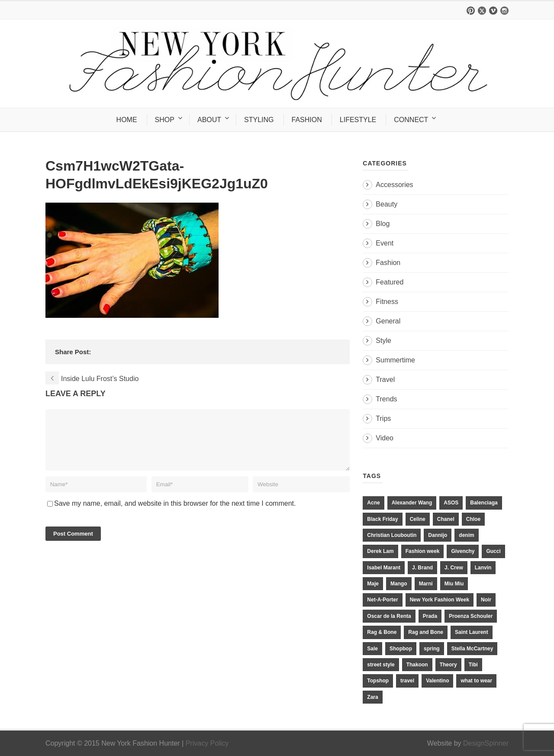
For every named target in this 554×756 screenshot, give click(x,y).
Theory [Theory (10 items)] (448, 665)
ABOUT (209, 120)
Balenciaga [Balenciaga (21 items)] (484, 503)
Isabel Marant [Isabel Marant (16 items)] (384, 568)
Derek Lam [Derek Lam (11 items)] (380, 551)
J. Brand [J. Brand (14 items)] (422, 568)
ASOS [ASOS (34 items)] (451, 503)
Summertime (395, 360)
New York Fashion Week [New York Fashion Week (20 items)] (440, 600)
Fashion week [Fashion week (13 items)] (423, 551)
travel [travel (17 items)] (407, 681)
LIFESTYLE (358, 120)
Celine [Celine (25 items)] (418, 519)
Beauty (387, 204)
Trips (383, 418)
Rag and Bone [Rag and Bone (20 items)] (426, 632)
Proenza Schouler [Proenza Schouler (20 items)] (471, 616)
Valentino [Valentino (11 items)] (437, 681)
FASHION (307, 120)
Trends (386, 399)
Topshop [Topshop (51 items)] (378, 681)
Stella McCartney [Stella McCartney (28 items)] (472, 649)
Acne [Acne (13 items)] (373, 503)
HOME (127, 120)
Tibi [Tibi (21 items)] (473, 665)
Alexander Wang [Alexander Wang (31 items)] (412, 503)
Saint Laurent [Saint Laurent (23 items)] (472, 632)
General (388, 321)
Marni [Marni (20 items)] (426, 584)
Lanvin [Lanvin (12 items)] (483, 568)
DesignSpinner (486, 743)
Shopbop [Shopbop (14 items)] (401, 649)
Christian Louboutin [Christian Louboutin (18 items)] (392, 535)
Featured (390, 282)
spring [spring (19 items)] (432, 649)
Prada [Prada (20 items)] (430, 616)
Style (383, 341)
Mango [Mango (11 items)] (399, 584)
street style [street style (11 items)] (381, 665)
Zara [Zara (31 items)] (372, 697)
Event (385, 243)
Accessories (394, 185)
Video (385, 438)
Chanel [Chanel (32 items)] (446, 519)
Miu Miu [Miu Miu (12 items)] (454, 584)
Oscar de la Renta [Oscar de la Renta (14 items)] (389, 616)
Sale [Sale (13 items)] (372, 649)
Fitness (387, 302)
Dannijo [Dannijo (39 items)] (438, 535)
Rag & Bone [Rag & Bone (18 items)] (382, 632)
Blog (383, 224)
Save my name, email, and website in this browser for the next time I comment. (175, 514)
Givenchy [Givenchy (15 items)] (463, 551)
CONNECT (411, 120)
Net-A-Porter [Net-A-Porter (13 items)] (382, 600)
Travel (385, 380)
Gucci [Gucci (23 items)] (493, 551)
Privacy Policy (207, 743)
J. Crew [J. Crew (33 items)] (454, 568)
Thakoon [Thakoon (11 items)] (417, 665)
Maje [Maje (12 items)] (373, 584)
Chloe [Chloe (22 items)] (473, 519)
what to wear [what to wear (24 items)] (476, 681)
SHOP (165, 120)
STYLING (259, 120)
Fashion (388, 263)
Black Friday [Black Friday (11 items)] (382, 519)
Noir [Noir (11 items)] (486, 600)
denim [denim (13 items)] (466, 535)
